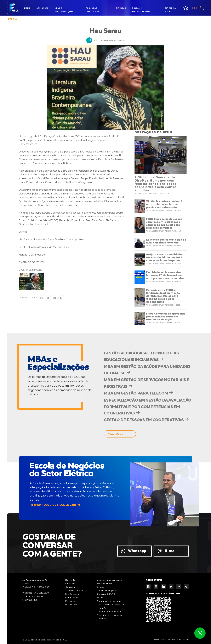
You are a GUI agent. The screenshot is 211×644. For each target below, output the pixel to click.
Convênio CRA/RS (106, 594)
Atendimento (200, 633)
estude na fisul (173, 8)
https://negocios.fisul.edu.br (53, 505)
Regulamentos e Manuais (109, 615)
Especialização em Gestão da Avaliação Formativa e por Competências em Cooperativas (147, 407)
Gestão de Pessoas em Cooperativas (144, 420)
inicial (27, 8)
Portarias (101, 619)
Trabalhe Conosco (74, 591)
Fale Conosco (72, 594)
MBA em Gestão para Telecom (136, 393)
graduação (43, 8)
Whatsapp (137, 551)
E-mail (171, 551)
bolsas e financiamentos (141, 9)
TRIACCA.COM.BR (180, 639)
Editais (100, 598)
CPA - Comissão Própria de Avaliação (111, 606)
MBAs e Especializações (64, 9)
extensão (121, 8)
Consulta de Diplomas (108, 591)
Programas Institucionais (109, 601)
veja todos (115, 434)
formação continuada (92, 9)
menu (195, 8)
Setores (101, 587)
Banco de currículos (70, 582)
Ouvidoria (70, 587)
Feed (11, 19)
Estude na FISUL (73, 598)
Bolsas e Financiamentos (109, 580)
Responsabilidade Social (109, 612)
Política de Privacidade (71, 603)
